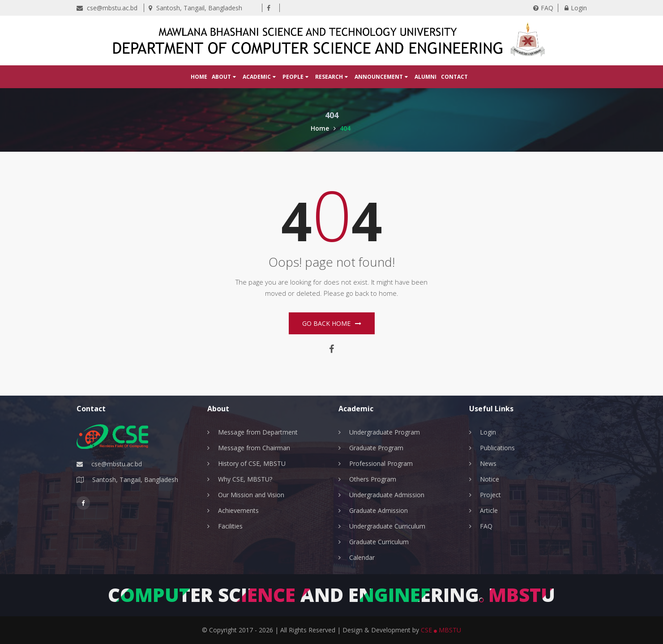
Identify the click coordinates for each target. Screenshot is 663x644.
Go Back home (332, 323)
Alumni (426, 77)
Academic (259, 77)
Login (576, 8)
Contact (454, 77)
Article (489, 510)
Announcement (381, 77)
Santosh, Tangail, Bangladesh (195, 8)
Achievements (238, 510)
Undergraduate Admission (387, 495)
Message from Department (258, 432)
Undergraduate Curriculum (387, 526)
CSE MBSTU (441, 630)
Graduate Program (376, 448)
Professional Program (381, 463)
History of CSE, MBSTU (252, 463)
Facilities (230, 526)
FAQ (543, 8)
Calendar (362, 557)
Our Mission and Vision (251, 495)
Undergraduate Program (385, 432)
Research (331, 77)
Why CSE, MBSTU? (245, 479)
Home (199, 77)
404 (345, 128)
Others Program (373, 479)
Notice (490, 479)
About (224, 77)
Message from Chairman (254, 448)
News (488, 463)
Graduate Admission (379, 510)
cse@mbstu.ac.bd (107, 8)
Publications (497, 448)
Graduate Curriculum (379, 542)
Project (490, 495)
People (295, 77)
